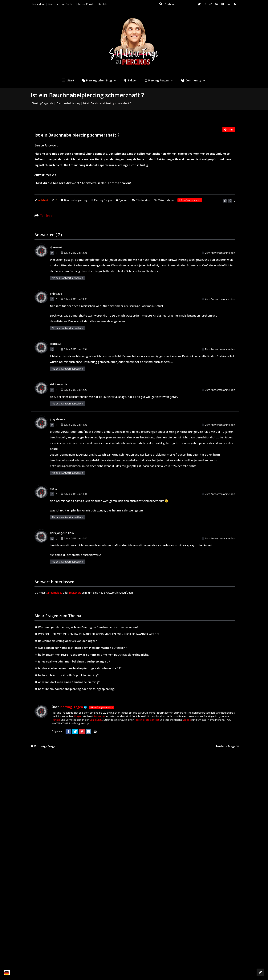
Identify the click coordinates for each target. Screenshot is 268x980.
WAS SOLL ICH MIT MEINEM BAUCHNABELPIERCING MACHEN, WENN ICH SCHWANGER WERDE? (97, 634)
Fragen (78, 716)
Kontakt (103, 4)
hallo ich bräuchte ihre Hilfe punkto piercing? (67, 675)
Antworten (141, 200)
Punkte (56, 720)
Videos (187, 720)
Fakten (131, 80)
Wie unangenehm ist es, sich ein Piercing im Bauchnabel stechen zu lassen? (86, 627)
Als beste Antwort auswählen (67, 278)
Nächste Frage (227, 746)
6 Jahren (124, 200)
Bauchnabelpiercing (69, 103)
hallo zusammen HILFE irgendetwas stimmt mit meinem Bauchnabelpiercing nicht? (92, 655)
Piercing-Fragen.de (42, 103)
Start (68, 80)
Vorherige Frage (43, 746)
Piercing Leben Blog (99, 80)
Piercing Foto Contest (147, 720)
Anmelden (38, 4)
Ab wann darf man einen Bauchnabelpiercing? (67, 682)
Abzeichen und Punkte (61, 4)
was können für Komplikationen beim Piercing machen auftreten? (81, 648)
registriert (75, 593)
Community (194, 80)
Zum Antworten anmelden (218, 253)
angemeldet (55, 593)
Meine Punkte (86, 4)
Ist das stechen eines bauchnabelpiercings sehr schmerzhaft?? (78, 668)
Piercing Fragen (159, 80)
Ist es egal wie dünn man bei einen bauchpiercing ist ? (72, 661)
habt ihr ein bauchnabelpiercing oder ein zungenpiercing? (75, 689)
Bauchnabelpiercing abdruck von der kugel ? (66, 641)
